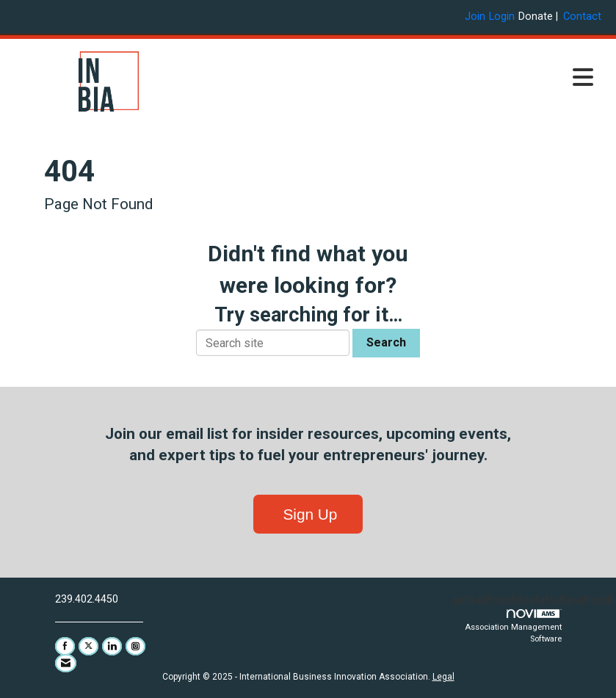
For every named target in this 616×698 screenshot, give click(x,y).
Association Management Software (513, 627)
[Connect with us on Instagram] (135, 646)
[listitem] (477, 17)
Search (386, 342)
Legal (443, 677)
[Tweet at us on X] (88, 646)
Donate (536, 17)
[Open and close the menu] (404, 79)
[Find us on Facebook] (65, 646)
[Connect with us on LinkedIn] (112, 646)
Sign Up (308, 514)
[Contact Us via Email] (66, 663)
